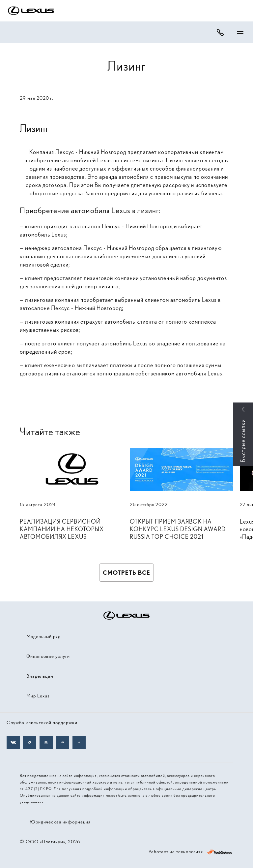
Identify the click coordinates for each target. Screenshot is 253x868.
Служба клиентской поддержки (42, 723)
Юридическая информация (60, 822)
